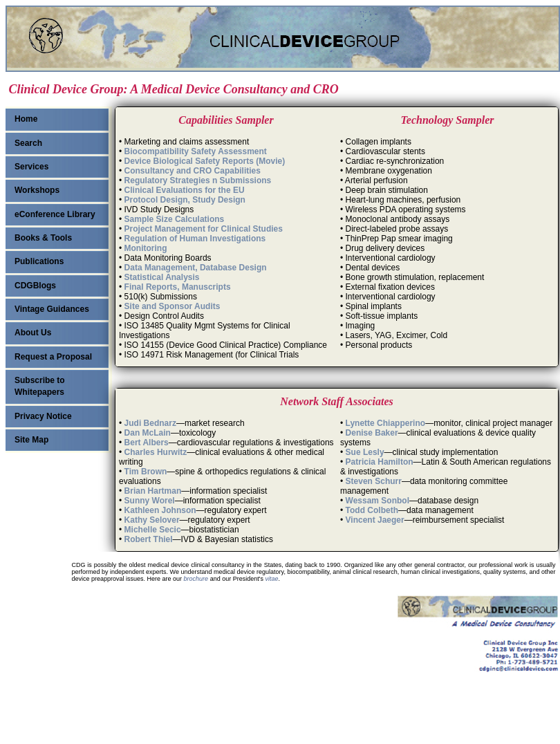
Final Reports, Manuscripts (178, 287)
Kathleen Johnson (160, 510)
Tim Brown (146, 472)
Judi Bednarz (150, 423)
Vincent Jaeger (375, 520)
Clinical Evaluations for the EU (185, 190)
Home (26, 119)
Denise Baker (372, 433)
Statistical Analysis (162, 277)
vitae (271, 579)
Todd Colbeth (372, 510)
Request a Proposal (53, 357)
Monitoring (146, 248)
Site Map (31, 440)
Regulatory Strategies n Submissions (198, 180)
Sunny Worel (150, 501)
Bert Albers (147, 443)
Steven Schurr (374, 481)
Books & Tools (43, 238)
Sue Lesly (365, 452)
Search (28, 143)
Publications (39, 261)
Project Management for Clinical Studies (204, 229)
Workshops (37, 190)
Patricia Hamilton (380, 462)
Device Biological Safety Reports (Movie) (205, 161)
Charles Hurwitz (156, 452)
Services (31, 167)
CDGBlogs (35, 286)
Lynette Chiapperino (386, 423)
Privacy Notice (43, 416)
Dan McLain (148, 433)
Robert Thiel (149, 539)
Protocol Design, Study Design (185, 200)
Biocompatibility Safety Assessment (196, 151)
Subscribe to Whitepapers (40, 386)
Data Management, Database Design (196, 268)
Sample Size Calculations (175, 219)
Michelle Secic (153, 530)
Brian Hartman (153, 491)
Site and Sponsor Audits (172, 306)
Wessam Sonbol (377, 501)
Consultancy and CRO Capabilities (193, 171)
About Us (33, 333)
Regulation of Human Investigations (195, 239)
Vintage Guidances (52, 309)
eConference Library (55, 214)
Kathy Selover (152, 520)
